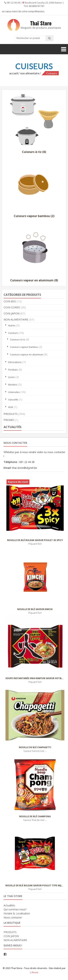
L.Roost (34, 972)
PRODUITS (11, 414)
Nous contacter (13, 917)
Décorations (15, 362)
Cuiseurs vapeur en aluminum (27, 354)
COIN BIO (10, 301)
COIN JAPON (12, 313)
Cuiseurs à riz (17, 339)
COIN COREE (12, 307)
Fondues (13, 370)
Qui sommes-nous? (15, 909)
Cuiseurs (13, 333)
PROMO (9, 420)
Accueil (14, 73)
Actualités (9, 905)
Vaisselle (13, 400)
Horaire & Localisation (17, 913)
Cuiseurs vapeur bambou (24, 347)
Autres (12, 325)
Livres (11, 377)
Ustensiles (14, 392)
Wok (11, 407)
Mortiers (13, 385)
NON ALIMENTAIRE (30, 73)
